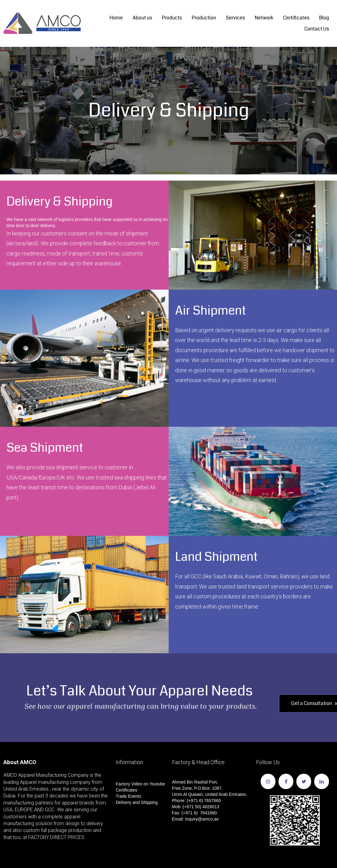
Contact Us (317, 29)
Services (235, 18)
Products (172, 18)
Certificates (296, 18)
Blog (324, 18)
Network (264, 18)
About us (142, 18)
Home (116, 18)
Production (204, 18)
